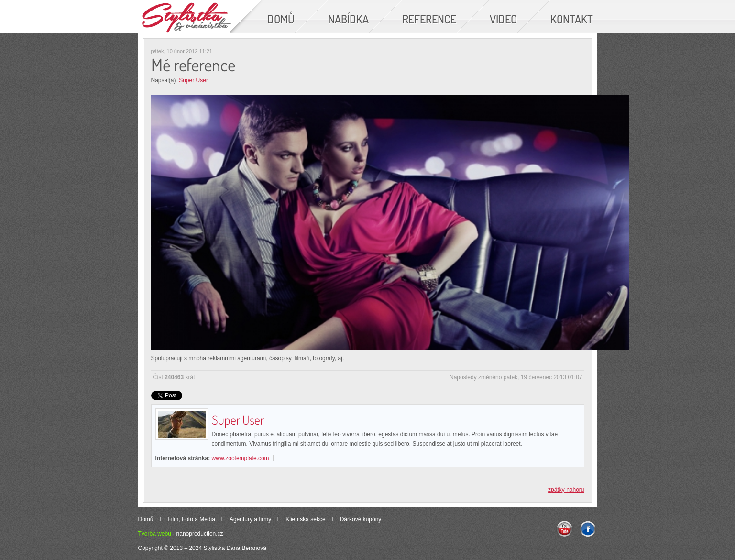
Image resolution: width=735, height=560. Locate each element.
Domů (146, 519)
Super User (193, 80)
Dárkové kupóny (361, 519)
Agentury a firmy (250, 519)
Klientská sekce (305, 519)
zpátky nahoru (566, 490)
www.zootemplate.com (241, 458)
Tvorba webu (155, 534)
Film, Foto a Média (192, 519)
